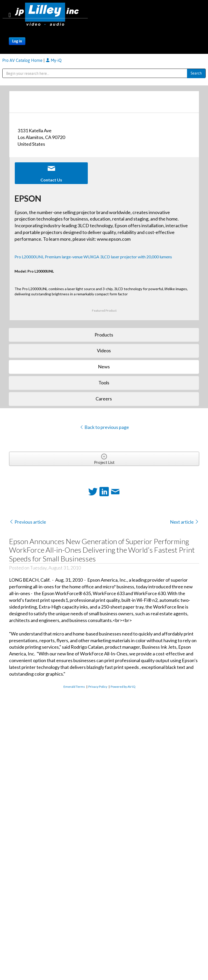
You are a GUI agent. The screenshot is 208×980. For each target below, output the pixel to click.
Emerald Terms (74, 687)
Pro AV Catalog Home (23, 60)
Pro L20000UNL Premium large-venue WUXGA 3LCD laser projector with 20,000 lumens (93, 257)
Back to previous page (104, 427)
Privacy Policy (98, 687)
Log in (17, 41)
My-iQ (54, 60)
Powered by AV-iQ (123, 687)
